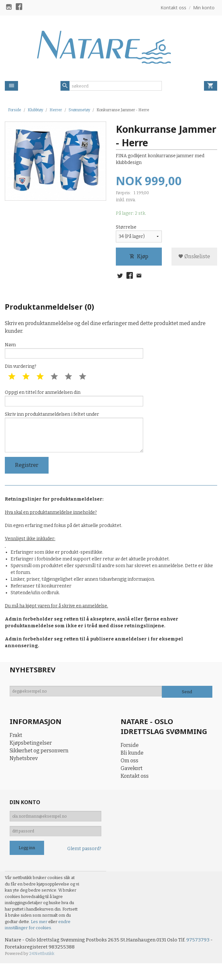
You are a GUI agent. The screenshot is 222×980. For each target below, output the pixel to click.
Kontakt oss (135, 787)
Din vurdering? (21, 370)
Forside (15, 110)
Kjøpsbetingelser (31, 754)
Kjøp (139, 257)
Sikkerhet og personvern (39, 762)
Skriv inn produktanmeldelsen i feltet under (74, 440)
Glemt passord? (84, 864)
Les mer (40, 937)
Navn (74, 353)
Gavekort (132, 780)
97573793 (205, 955)
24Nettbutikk (42, 970)
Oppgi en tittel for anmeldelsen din (74, 403)
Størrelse (126, 228)
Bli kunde (132, 764)
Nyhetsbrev (24, 770)
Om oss (129, 772)
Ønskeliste (194, 257)
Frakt (16, 747)
